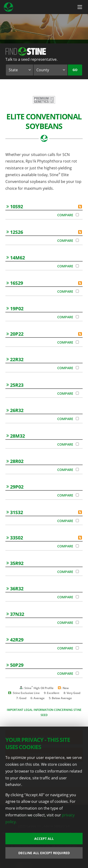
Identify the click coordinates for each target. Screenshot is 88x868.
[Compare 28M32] (77, 444)
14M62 (16, 258)
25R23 (15, 385)
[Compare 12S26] (77, 240)
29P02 (15, 487)
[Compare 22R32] (77, 368)
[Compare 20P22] (77, 342)
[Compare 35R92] (77, 571)
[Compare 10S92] (77, 215)
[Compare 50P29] (77, 673)
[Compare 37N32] (77, 622)
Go (75, 70)
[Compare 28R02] (77, 469)
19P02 (15, 309)
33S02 (15, 538)
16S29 (15, 283)
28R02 (15, 461)
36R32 (15, 589)
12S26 (15, 232)
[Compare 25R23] (77, 393)
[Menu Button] (80, 7)
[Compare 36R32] (77, 597)
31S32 (15, 512)
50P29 (15, 665)
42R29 (15, 640)
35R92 (15, 563)
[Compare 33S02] (77, 546)
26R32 (15, 410)
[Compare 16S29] (77, 291)
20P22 (15, 334)
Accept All (44, 839)
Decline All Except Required (44, 853)
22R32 (15, 359)
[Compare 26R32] (77, 419)
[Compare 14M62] (77, 266)
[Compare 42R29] (77, 648)
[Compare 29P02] (77, 495)
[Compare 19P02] (77, 317)
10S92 (15, 207)
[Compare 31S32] (77, 521)
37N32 (15, 614)
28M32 (16, 436)
